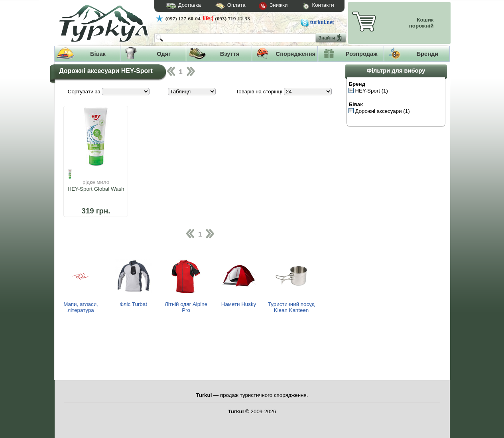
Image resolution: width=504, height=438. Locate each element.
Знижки (267, 6)
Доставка (181, 6)
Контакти (311, 6)
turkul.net (322, 22)
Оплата (223, 6)
